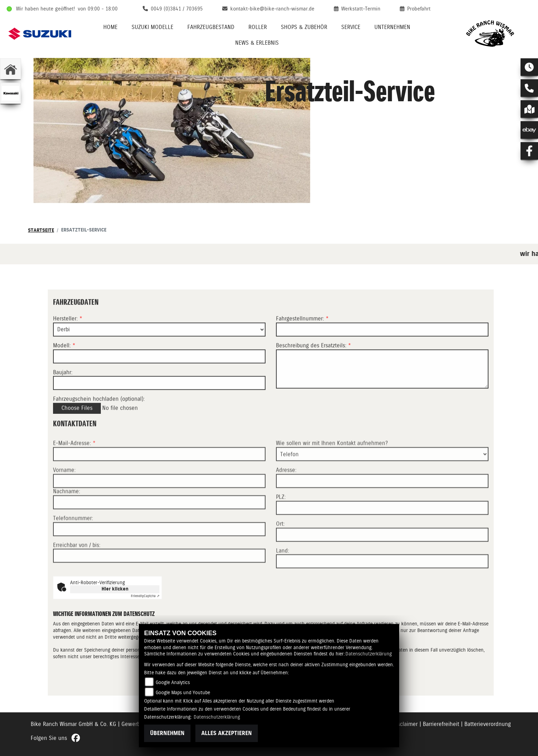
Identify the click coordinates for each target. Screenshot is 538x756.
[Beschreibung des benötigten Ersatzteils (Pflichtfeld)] (382, 381)
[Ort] (382, 558)
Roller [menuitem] (258, 27)
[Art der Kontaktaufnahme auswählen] (382, 478)
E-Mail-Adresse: (74, 467)
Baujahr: (63, 384)
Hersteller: (65, 330)
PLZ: (281, 520)
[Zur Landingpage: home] (10, 69)
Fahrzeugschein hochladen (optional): (99, 411)
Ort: (280, 547)
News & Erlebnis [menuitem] (257, 43)
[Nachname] (159, 526)
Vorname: (64, 494)
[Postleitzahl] (382, 531)
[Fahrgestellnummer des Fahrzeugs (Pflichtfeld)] (382, 341)
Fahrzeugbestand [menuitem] (211, 27)
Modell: (62, 357)
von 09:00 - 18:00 (98, 9)
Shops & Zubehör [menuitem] (304, 27)
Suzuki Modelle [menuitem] (152, 27)
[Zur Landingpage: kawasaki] (10, 93)
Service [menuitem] (351, 27)
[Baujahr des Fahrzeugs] (159, 395)
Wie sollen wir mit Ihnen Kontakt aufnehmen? (332, 467)
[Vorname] (159, 505)
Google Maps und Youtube (183, 692)
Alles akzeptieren (227, 733)
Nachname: (67, 515)
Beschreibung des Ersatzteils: (313, 357)
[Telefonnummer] (159, 552)
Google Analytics (173, 682)
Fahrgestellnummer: (300, 330)
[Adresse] (382, 505)
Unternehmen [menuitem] (392, 27)
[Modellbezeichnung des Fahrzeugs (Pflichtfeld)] (159, 368)
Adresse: (286, 494)
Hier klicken (115, 589)
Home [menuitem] (110, 27)
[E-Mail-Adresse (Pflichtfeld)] (159, 478)
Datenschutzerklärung (369, 654)
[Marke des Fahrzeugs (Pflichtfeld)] (159, 341)
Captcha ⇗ (145, 596)
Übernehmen (167, 733)
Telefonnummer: (73, 542)
